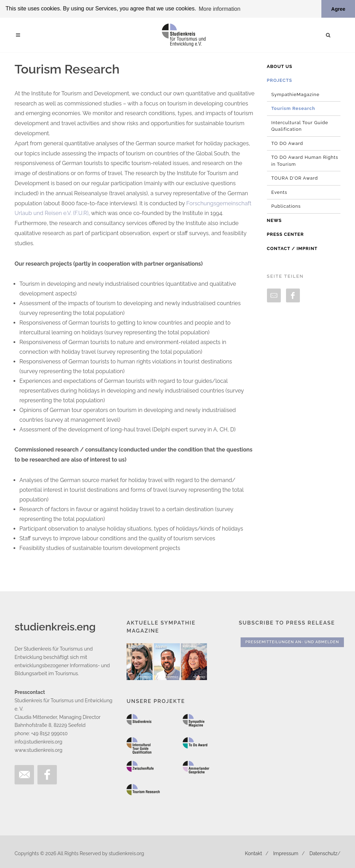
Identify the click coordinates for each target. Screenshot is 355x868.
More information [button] (219, 9)
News (274, 220)
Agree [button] (338, 9)
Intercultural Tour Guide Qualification (300, 126)
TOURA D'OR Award (295, 178)
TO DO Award (287, 143)
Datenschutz (324, 853)
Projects (280, 80)
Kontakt (253, 853)
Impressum (286, 853)
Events (279, 192)
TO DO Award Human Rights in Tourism (305, 161)
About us (280, 66)
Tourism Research (293, 108)
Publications (286, 206)
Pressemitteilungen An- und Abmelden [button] (292, 642)
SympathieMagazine (296, 94)
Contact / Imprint (292, 248)
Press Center (285, 234)
